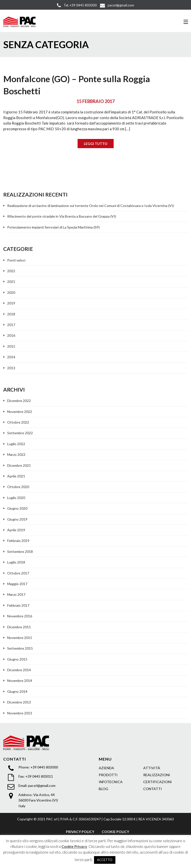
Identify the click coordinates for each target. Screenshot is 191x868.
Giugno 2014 (17, 691)
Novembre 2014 (20, 681)
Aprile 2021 (16, 476)
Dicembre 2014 (19, 670)
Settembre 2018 (20, 551)
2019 (11, 303)
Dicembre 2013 (19, 702)
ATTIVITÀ (152, 768)
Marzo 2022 (16, 454)
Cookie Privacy (74, 846)
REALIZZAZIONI (157, 775)
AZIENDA (106, 768)
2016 (11, 335)
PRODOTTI (108, 775)
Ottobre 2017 (18, 573)
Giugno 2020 (17, 508)
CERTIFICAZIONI (158, 782)
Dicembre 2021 (19, 465)
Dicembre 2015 (19, 627)
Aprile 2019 (16, 530)
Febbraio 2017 (18, 605)
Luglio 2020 (16, 498)
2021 (11, 282)
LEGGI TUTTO (96, 144)
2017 (11, 325)
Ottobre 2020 (18, 487)
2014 (11, 357)
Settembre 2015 (20, 648)
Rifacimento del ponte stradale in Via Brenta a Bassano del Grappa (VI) (62, 216)
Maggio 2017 (17, 584)
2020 (11, 292)
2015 (11, 346)
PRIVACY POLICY (80, 832)
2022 (11, 271)
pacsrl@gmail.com (42, 785)
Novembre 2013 (20, 713)
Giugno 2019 (17, 519)
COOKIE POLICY (115, 832)
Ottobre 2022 (18, 422)
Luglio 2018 (16, 562)
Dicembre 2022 (19, 401)
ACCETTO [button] (105, 860)
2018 (11, 314)
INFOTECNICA (111, 782)
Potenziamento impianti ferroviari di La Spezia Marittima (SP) (53, 227)
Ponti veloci (16, 260)
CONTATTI (153, 789)
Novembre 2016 (20, 616)
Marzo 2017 (16, 594)
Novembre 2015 (20, 638)
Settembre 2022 (20, 433)
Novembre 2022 (20, 412)
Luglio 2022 (16, 444)
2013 (11, 368)
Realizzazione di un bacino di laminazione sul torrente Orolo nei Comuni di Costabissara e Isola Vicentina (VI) (91, 206)
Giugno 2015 (17, 659)
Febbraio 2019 (18, 541)
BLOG (103, 789)
